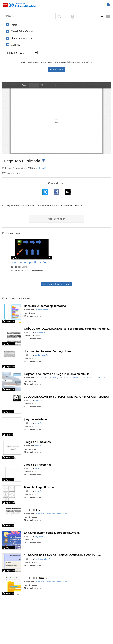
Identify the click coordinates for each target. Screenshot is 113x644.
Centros (16, 45)
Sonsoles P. (40, 332)
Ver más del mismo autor (56, 284)
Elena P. (42, 168)
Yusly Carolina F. (42, 559)
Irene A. (38, 423)
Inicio (14, 25)
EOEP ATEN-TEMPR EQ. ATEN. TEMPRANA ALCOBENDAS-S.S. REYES (70, 378)
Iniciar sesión (56, 70)
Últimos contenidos (22, 38)
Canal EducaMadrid (23, 31)
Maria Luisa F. (41, 355)
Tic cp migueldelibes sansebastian (51, 514)
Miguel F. (39, 536)
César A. (39, 400)
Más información (57, 219)
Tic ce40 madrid (42, 310)
